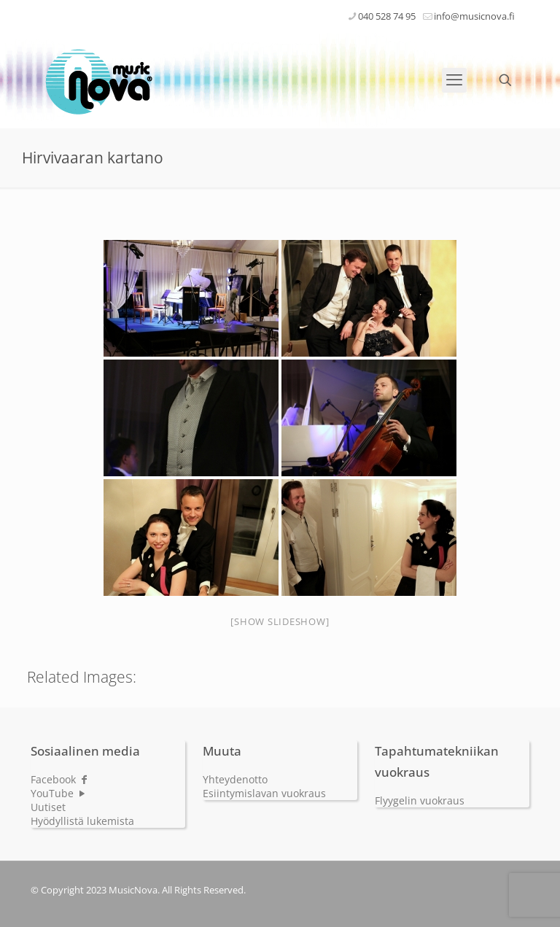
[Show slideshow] (280, 621)
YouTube (59, 793)
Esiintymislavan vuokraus (264, 793)
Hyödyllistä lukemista (82, 821)
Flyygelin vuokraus (420, 800)
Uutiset (48, 807)
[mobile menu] (454, 80)
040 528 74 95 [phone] (387, 16)
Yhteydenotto (235, 779)
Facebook (60, 779)
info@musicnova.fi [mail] (474, 16)
